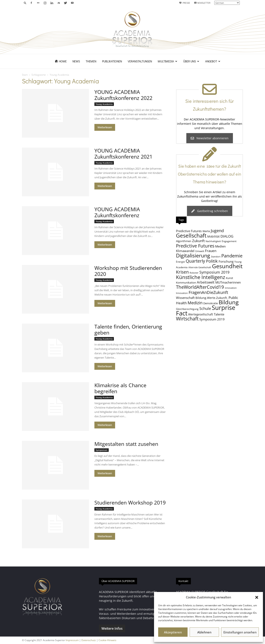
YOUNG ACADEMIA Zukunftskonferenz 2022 (123, 95)
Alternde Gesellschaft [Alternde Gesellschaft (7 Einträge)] (200, 267)
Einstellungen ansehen (240, 632)
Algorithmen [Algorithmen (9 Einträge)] (184, 241)
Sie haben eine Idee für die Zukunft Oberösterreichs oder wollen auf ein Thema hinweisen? (210, 174)
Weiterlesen (105, 127)
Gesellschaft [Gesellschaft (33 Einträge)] (191, 235)
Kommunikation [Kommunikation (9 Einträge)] (186, 283)
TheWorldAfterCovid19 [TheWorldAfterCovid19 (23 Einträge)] (200, 287)
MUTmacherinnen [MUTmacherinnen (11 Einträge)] (228, 282)
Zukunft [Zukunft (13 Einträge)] (198, 241)
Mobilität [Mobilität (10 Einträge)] (213, 236)
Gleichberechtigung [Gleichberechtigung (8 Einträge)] (187, 309)
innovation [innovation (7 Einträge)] (231, 288)
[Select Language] (227, 3)
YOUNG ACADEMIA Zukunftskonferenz (117, 212)
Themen (91, 61)
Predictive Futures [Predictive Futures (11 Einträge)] (189, 231)
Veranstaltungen (140, 61)
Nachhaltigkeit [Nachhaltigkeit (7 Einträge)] (213, 241)
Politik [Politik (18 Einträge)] (212, 261)
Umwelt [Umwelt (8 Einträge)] (200, 251)
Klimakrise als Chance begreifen (120, 388)
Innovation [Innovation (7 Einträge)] (182, 293)
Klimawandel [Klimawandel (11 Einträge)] (185, 251)
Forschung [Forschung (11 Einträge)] (226, 261)
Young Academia (104, 104)
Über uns (191, 61)
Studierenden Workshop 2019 (130, 502)
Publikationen (112, 61)
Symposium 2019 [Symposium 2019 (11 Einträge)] (212, 319)
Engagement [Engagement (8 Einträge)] (229, 241)
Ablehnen (204, 632)
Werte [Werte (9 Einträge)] (206, 231)
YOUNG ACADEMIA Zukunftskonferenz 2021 (123, 153)
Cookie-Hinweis (107, 640)
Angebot (213, 61)
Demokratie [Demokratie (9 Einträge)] (211, 303)
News (76, 61)
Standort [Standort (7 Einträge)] (216, 257)
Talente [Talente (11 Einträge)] (219, 314)
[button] (257, 597)
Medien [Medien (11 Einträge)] (220, 246)
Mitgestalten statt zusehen (126, 444)
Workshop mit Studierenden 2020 (128, 271)
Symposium (102, 450)
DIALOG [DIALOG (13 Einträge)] (227, 236)
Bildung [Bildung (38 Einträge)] (229, 302)
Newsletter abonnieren (210, 138)
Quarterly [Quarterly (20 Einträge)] (195, 261)
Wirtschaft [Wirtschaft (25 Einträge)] (187, 319)
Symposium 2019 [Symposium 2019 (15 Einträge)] (214, 272)
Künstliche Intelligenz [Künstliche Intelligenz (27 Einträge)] (201, 277)
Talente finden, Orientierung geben (128, 329)
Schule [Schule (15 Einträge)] (205, 308)
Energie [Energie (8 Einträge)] (180, 262)
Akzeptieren (173, 632)
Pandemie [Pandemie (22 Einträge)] (232, 256)
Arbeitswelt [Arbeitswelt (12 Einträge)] (206, 282)
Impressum (72, 640)
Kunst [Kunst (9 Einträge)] (229, 278)
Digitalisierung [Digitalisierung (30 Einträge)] (193, 255)
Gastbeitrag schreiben (210, 211)
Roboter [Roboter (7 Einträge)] (194, 273)
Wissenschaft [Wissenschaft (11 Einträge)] (185, 298)
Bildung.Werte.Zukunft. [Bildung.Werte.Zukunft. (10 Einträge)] (212, 298)
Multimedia (167, 61)
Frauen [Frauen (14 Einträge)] (211, 251)
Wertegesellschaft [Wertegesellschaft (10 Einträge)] (201, 314)
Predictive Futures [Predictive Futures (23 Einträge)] (195, 246)
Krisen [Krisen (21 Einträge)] (182, 272)
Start (25, 75)
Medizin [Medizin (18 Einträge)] (195, 303)
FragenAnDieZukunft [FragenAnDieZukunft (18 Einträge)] (208, 292)
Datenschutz (89, 640)
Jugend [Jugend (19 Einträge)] (217, 231)
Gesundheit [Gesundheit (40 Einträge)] (227, 266)
